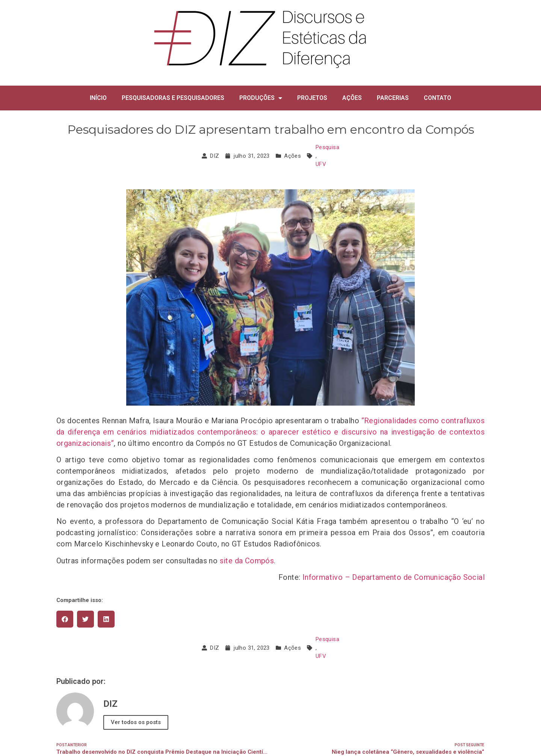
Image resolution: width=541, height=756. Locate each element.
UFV (321, 164)
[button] (65, 619)
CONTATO (437, 98)
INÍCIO (98, 98)
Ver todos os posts (136, 722)
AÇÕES (352, 98)
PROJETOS (312, 98)
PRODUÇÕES (261, 98)
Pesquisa (327, 147)
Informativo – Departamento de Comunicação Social (392, 577)
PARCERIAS (393, 98)
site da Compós (247, 561)
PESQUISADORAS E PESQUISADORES (173, 98)
